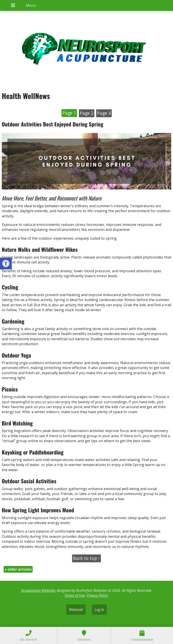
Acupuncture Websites (38, 590)
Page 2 (87, 113)
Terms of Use (75, 595)
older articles (18, 569)
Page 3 (104, 113)
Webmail (76, 610)
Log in (99, 610)
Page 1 (69, 113)
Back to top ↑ (87, 558)
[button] (6, 263)
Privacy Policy (97, 595)
